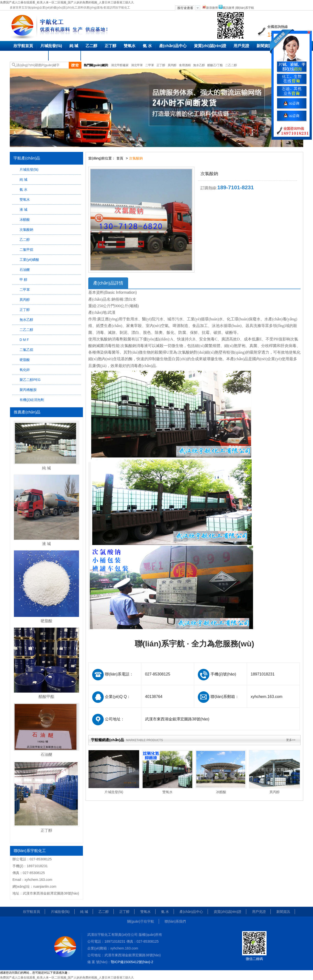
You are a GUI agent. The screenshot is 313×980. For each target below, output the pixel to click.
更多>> (291, 740)
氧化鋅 (25, 370)
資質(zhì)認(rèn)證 (210, 46)
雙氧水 (130, 46)
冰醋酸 (25, 220)
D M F (24, 340)
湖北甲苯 (137, 65)
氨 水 (147, 46)
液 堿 (23, 210)
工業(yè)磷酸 (29, 260)
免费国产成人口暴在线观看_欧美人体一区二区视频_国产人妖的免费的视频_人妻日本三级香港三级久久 (67, 2)
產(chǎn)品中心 (173, 46)
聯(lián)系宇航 (245, 8)
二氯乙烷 (26, 350)
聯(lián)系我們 (65, 56)
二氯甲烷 (26, 250)
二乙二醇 (231, 65)
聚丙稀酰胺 (28, 390)
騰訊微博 (226, 8)
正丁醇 (111, 46)
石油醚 (25, 270)
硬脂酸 (25, 360)
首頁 (120, 158)
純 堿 (74, 46)
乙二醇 (91, 46)
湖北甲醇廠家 (120, 65)
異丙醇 (172, 65)
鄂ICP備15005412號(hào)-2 (132, 962)
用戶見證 (241, 46)
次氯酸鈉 (26, 230)
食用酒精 (185, 65)
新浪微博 (210, 8)
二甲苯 (150, 65)
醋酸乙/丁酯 (215, 65)
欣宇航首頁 (23, 46)
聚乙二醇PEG (30, 380)
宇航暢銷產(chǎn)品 (127, 740)
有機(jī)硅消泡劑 (32, 400)
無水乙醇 (199, 65)
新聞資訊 (264, 46)
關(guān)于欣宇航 (29, 56)
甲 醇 (23, 280)
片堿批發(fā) (51, 46)
